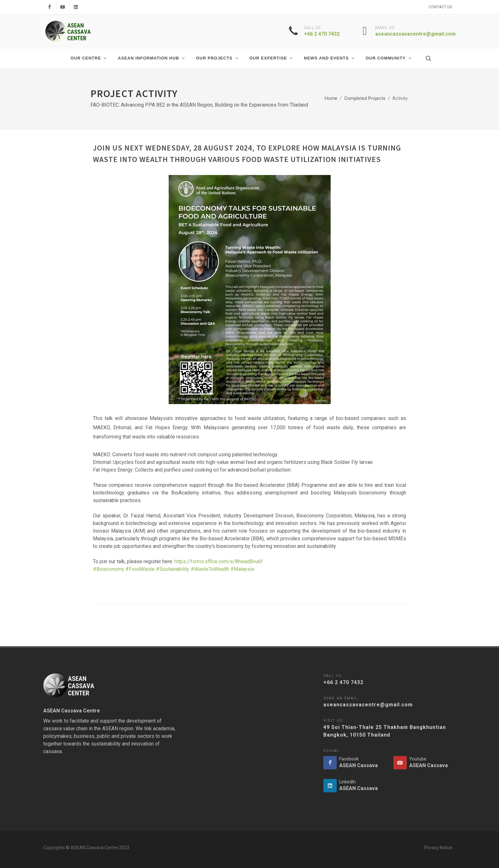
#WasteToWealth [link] (210, 569)
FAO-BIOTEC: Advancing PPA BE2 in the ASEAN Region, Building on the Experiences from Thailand (199, 105)
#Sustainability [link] (173, 569)
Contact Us (440, 7)
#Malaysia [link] (242, 569)
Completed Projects (365, 98)
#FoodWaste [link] (140, 569)
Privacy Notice (438, 848)
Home (331, 98)
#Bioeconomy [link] (109, 569)
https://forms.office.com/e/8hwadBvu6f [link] (219, 561)
